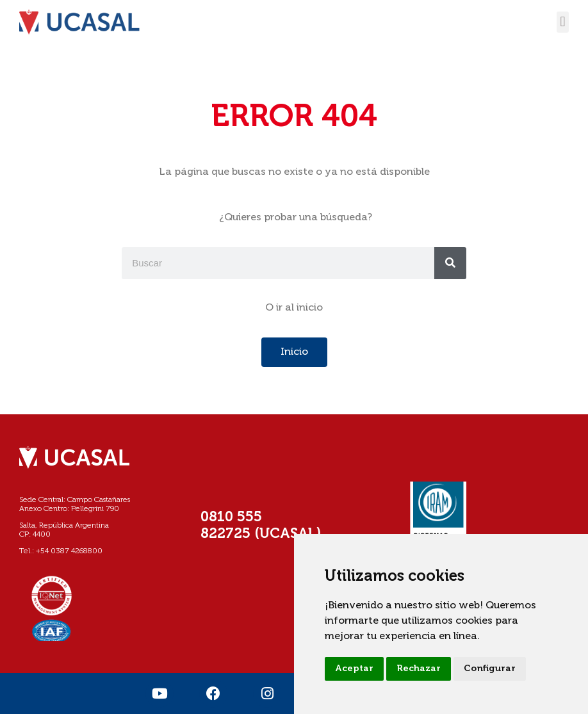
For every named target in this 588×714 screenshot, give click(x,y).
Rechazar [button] (419, 669)
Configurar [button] (490, 669)
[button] (563, 22)
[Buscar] (450, 263)
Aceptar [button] (354, 669)
